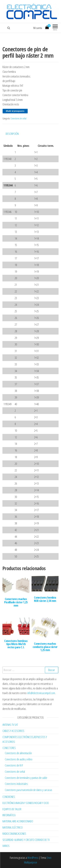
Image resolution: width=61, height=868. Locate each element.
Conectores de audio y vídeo (19, 759)
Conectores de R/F (14, 765)
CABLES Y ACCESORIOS (13, 731)
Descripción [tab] (12, 134)
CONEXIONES (9, 797)
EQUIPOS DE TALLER (12, 809)
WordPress (33, 858)
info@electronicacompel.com (41, 693)
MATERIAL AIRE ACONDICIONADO (18, 821)
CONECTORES (9, 748)
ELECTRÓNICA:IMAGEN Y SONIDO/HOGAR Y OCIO (26, 803)
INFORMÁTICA (9, 815)
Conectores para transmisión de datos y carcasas (29, 790)
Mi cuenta (38, 28)
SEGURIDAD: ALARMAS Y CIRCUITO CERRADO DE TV (26, 840)
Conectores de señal (18, 118)
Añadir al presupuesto (15, 111)
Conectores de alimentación (18, 753)
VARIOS (6, 846)
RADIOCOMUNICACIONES (14, 834)
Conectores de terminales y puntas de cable (26, 778)
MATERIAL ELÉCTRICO (13, 827)
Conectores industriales (16, 784)
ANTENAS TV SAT (10, 725)
